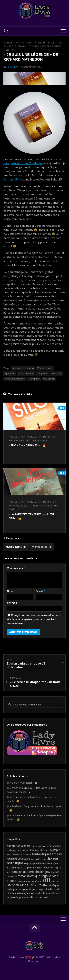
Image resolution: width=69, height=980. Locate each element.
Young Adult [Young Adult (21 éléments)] (41, 889)
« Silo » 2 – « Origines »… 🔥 (27, 445)
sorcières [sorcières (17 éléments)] (55, 881)
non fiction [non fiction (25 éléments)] (44, 868)
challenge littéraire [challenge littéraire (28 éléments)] (39, 850)
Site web (12, 603)
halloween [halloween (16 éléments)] (43, 859)
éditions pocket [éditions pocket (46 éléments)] (37, 897)
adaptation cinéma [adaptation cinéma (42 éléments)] (19, 846)
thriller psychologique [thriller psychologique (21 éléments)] (17, 889)
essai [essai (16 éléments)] (15, 855)
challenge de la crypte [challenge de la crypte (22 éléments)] (18, 850)
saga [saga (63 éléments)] (44, 876)
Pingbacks (42, 547)
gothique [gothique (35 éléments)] (23, 859)
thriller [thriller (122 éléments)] (33, 885)
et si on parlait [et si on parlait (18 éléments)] (25, 855)
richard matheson (15, 379)
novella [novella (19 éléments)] (53, 868)
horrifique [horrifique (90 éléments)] (15, 863)
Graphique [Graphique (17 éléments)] (33, 859)
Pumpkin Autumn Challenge (32, 47)
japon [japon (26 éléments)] (35, 864)
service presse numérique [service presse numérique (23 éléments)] (29, 881)
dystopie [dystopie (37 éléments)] (55, 850)
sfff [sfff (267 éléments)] (46, 880)
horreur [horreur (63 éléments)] (54, 859)
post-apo (56, 374)
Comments (16, 547)
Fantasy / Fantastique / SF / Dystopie (26, 43)
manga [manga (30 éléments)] (34, 868)
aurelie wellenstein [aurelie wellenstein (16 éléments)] (40, 846)
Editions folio (45, 368)
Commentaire (16, 568)
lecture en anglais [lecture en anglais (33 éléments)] (48, 863)
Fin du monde (26, 374)
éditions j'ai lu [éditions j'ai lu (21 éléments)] (24, 893)
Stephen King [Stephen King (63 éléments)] (17, 885)
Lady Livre (13, 67)
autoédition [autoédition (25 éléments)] (55, 846)
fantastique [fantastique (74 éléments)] (41, 854)
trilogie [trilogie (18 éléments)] (32, 890)
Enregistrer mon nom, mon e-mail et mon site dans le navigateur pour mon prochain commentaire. (33, 619)
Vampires (34, 379)
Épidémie (10, 374)
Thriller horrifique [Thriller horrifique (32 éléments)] (49, 885)
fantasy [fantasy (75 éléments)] (56, 854)
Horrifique (15, 506)
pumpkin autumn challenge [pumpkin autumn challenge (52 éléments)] (29, 872)
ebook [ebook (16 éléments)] (10, 855)
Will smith (49, 379)
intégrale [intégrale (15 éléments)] (27, 864)
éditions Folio (13, 179)
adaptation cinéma (23, 368)
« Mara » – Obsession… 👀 (24, 783)
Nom (11, 591)
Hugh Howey (16, 441)
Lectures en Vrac (37, 441)
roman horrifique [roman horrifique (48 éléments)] (29, 876)
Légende (42, 374)
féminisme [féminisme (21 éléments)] (12, 859)
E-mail (40, 591)
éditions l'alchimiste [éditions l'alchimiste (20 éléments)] (41, 893)
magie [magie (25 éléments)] (26, 868)
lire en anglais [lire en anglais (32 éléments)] (15, 868)
